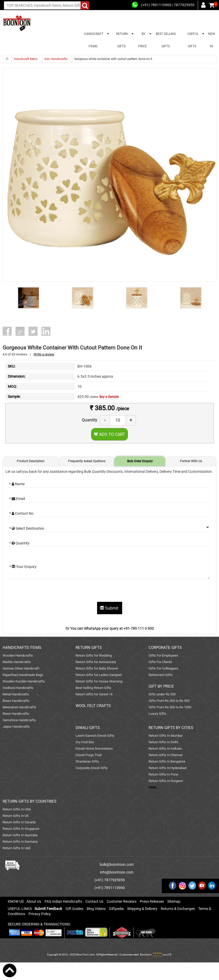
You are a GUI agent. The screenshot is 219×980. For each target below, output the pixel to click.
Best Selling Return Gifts (93, 688)
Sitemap (174, 901)
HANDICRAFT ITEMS (93, 40)
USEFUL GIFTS (192, 40)
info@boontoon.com (117, 872)
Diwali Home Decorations (94, 749)
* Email (17, 499)
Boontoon (146, 955)
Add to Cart (109, 434)
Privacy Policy (40, 914)
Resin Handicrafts (16, 714)
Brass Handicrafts (16, 701)
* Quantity (19, 543)
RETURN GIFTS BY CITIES (171, 728)
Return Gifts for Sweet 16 (94, 694)
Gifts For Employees (163, 655)
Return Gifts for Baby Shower (97, 668)
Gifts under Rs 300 (162, 694)
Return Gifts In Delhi (163, 742)
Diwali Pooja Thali (89, 755)
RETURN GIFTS (121, 40)
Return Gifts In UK (16, 816)
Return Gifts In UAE (17, 848)
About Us (34, 901)
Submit (110, 608)
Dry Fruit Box (85, 742)
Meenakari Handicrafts (19, 707)
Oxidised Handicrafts (18, 688)
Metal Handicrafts (16, 694)
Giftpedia (116, 909)
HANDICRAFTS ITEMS (22, 648)
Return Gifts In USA (17, 809)
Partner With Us (191, 461)
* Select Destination (27, 528)
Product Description (31, 461)
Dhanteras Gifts (87, 761)
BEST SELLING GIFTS (166, 40)
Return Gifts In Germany (20, 842)
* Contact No (21, 513)
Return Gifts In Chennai (166, 755)
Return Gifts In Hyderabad (167, 768)
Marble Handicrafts (17, 662)
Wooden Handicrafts (18, 655)
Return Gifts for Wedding (94, 655)
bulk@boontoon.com (117, 864)
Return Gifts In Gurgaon (166, 781)
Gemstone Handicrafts (19, 720)
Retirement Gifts (161, 675)
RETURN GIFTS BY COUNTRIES (30, 801)
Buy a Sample (109, 397)
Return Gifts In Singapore (21, 829)
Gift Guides (74, 909)
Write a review (44, 354)
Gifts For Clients (160, 662)
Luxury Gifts (157, 714)
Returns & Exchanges (178, 909)
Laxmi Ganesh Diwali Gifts (95, 736)
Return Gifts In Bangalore (167, 761)
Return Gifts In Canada (19, 822)
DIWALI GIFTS (88, 728)
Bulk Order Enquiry (140, 461)
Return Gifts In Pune (163, 774)
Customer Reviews (122, 901)
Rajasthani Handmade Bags (23, 675)
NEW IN (212, 40)
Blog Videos (96, 909)
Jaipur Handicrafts (16, 727)
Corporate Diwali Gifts (92, 768)
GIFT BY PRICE (161, 686)
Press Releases (152, 901)
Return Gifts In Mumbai (166, 736)
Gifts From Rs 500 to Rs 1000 (170, 707)
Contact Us (94, 901)
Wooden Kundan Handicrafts (24, 681)
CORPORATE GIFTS (165, 648)
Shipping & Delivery (142, 909)
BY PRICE (143, 40)
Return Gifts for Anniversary (96, 662)
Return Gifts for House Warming (99, 681)
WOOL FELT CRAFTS (93, 706)
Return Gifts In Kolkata (165, 749)
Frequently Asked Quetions (87, 461)
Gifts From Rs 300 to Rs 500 (169, 701)
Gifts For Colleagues (163, 668)
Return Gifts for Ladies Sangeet (99, 675)
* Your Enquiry (23, 567)
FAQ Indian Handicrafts (63, 901)
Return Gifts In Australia (20, 835)
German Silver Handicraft (21, 668)
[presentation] (49, 592)
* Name (17, 484)
